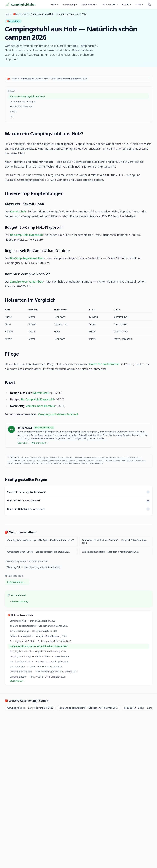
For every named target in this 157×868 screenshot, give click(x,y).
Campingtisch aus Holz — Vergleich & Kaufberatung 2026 (110, 552)
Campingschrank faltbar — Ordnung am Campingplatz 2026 (39, 661)
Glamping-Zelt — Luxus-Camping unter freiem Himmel (33, 567)
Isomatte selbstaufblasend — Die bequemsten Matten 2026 (39, 626)
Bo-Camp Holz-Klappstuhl (26, 235)
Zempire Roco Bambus (40, 406)
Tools (140, 4)
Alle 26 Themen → (17, 681)
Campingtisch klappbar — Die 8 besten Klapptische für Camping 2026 (44, 672)
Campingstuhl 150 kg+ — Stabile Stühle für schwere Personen (40, 656)
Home (8, 14)
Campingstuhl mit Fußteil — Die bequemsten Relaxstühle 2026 (39, 552)
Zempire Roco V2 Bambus (26, 281)
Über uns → (23, 443)
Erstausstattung (17, 582)
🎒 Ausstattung (21, 14)
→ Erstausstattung (19, 601)
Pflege (13, 112)
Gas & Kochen (110, 4)
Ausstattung (70, 4)
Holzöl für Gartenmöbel (104, 364)
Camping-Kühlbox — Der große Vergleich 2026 (32, 621)
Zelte (55, 4)
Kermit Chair (18, 211)
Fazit (12, 117)
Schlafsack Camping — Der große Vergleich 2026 (33, 631)
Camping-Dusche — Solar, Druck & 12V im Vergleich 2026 (37, 677)
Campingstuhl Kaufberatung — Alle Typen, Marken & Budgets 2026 (41, 540)
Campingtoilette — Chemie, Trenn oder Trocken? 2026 (36, 667)
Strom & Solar (90, 4)
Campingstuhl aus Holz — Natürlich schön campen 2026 (38, 646)
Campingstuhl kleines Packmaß (58, 414)
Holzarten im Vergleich (21, 106)
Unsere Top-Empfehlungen (23, 101)
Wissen (127, 4)
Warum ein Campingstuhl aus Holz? (27, 96)
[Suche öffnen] (150, 4)
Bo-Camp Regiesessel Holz (27, 258)
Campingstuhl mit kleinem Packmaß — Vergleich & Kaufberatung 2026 (114, 542)
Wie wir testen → (40, 443)
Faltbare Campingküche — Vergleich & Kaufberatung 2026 (38, 636)
